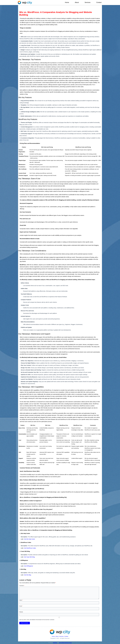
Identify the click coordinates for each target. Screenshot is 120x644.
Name (21, 600)
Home (67, 2)
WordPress (55, 643)
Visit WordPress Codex (30, 548)
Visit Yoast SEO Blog (29, 557)
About (77, 2)
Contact (99, 2)
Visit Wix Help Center (29, 539)
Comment (22, 586)
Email (21, 606)
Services (88, 2)
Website (21, 612)
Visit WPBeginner (28, 566)
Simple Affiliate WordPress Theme (65, 643)
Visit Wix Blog (27, 575)
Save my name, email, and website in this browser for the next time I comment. (37, 620)
